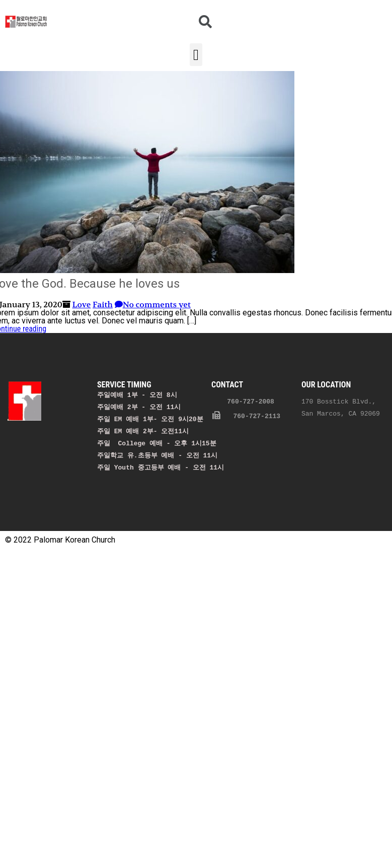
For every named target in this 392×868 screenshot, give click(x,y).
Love (82, 305)
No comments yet (153, 305)
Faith (103, 305)
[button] (196, 55)
